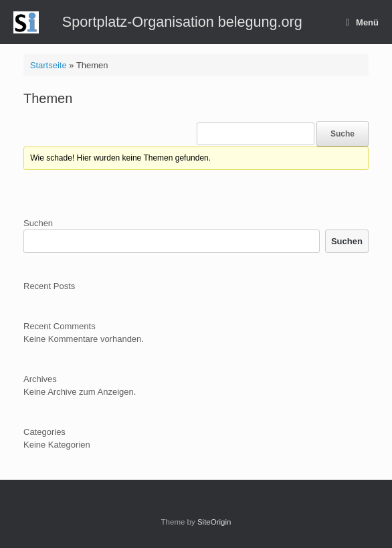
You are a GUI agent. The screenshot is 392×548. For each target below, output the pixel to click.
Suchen (38, 223)
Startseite (48, 65)
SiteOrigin (214, 522)
